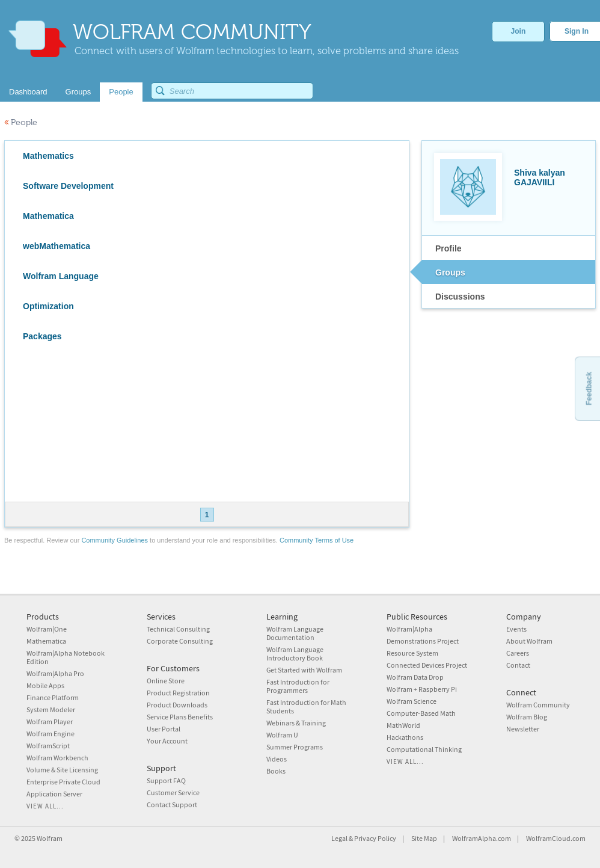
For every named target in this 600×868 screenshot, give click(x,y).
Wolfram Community (538, 705)
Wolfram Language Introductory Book (295, 654)
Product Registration (178, 693)
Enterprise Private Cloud (63, 782)
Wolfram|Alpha (409, 629)
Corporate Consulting (180, 641)
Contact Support (172, 805)
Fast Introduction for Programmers (298, 686)
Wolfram (50, 838)
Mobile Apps (45, 685)
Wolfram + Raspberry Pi (422, 689)
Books (276, 771)
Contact (518, 665)
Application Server (54, 794)
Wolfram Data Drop (415, 677)
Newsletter (523, 729)
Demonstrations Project (423, 641)
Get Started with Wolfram (304, 670)
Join (519, 31)
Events (516, 629)
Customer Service (173, 793)
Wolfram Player (50, 722)
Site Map (424, 838)
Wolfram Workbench (57, 758)
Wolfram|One (47, 629)
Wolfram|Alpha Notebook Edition (66, 657)
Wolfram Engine (51, 734)
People (21, 122)
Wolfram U (282, 735)
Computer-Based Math (421, 713)
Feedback (589, 388)
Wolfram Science (412, 701)
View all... (45, 806)
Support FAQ (166, 780)
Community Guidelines (115, 540)
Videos (277, 759)
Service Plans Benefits (180, 717)
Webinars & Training (296, 723)
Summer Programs (295, 747)
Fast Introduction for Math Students (306, 706)
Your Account (167, 741)
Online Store (166, 681)
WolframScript (48, 746)
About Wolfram (529, 641)
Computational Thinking (424, 749)
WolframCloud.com (556, 838)
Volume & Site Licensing (62, 770)
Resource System (412, 653)
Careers (518, 653)
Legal (339, 838)
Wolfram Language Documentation (295, 633)
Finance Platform (53, 697)
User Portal (164, 729)
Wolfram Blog (527, 717)
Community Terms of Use (317, 540)
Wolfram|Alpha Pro (55, 673)
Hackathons (405, 737)
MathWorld (403, 725)
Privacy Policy (375, 838)
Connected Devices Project (427, 665)
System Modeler (51, 709)
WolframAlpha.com (482, 838)
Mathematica (46, 641)
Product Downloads (177, 705)
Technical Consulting (178, 629)
